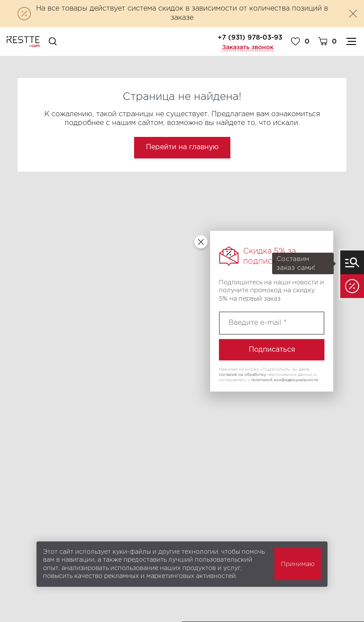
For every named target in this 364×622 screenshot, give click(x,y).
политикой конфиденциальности (285, 379)
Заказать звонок (248, 48)
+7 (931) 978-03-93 (250, 38)
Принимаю (298, 564)
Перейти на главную (182, 147)
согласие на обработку (242, 375)
